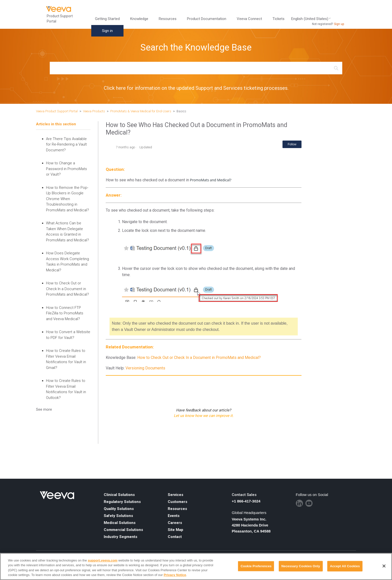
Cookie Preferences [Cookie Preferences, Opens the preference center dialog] (256, 566)
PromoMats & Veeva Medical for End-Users (141, 111)
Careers (175, 523)
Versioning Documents (145, 368)
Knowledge (139, 19)
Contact (175, 537)
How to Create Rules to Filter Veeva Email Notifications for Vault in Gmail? (66, 359)
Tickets (278, 19)
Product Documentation (207, 19)
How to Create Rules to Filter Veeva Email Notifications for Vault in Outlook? (66, 389)
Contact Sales (244, 495)
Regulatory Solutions (122, 502)
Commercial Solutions (123, 530)
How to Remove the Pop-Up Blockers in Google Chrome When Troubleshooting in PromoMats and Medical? (67, 199)
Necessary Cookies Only (301, 566)
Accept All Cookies (345, 566)
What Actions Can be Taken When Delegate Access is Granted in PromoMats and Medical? (67, 232)
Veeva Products (94, 111)
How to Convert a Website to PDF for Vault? (68, 335)
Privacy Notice (175, 575)
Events (174, 516)
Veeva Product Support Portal (57, 111)
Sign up (339, 24)
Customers (177, 502)
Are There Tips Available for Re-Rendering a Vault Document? (66, 144)
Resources (168, 19)
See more (44, 409)
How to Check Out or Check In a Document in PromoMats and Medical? (67, 289)
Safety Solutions (118, 516)
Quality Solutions (119, 509)
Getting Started (107, 19)
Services (175, 495)
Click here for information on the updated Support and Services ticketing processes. (196, 88)
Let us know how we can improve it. (204, 416)
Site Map (175, 530)
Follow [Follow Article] (292, 144)
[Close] (384, 566)
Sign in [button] (107, 31)
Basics (181, 111)
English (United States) (311, 19)
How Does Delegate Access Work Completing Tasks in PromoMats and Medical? (67, 262)
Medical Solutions (120, 523)
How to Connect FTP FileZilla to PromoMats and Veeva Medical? (65, 313)
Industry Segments (120, 537)
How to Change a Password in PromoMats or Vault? (66, 169)
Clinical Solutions (119, 495)
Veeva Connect (249, 19)
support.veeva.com (103, 560)
